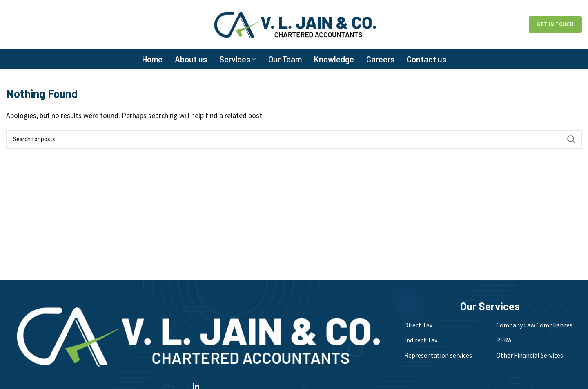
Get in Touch (555, 24)
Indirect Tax (421, 340)
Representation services (438, 355)
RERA (504, 340)
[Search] (294, 139)
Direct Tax (418, 325)
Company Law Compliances (534, 325)
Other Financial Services (530, 355)
